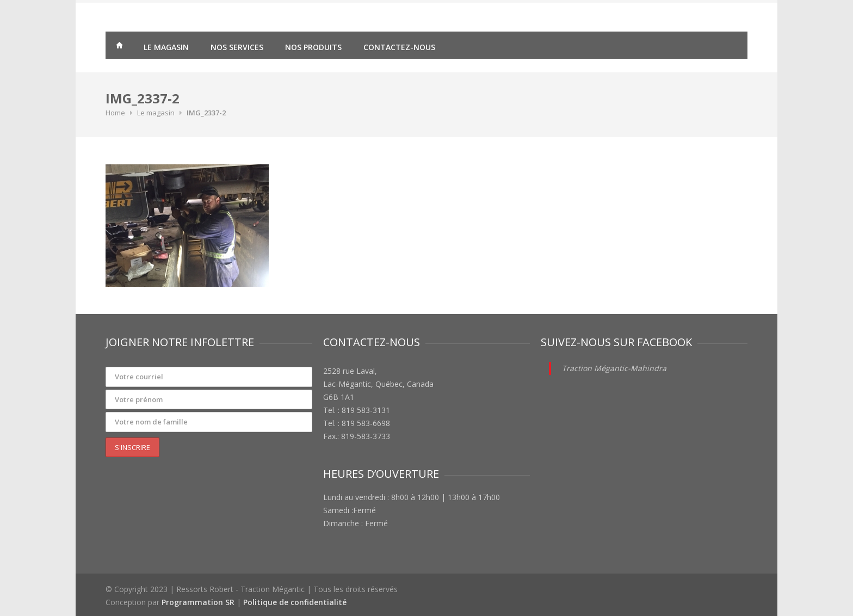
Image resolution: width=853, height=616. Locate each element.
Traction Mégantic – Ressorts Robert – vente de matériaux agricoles (119, 47)
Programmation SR (198, 602)
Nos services (237, 47)
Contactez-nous (399, 47)
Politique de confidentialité (295, 602)
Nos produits (313, 47)
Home (115, 113)
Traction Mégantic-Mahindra (614, 368)
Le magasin (166, 47)
